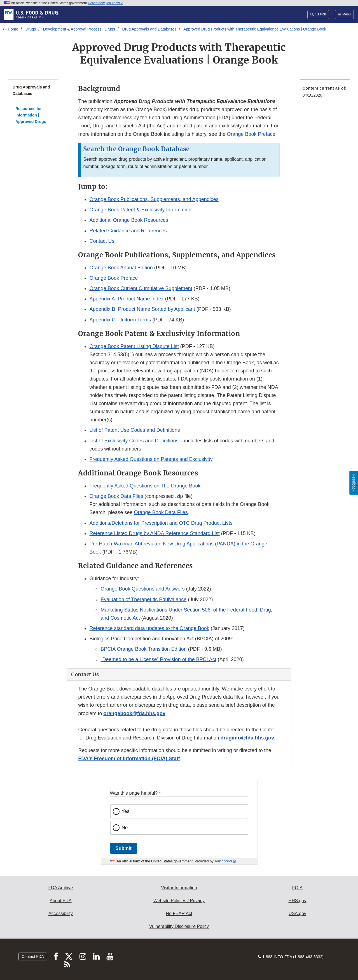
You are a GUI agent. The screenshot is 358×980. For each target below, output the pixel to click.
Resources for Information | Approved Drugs (31, 115)
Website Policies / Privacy (179, 901)
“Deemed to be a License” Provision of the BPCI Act (158, 659)
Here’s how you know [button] (105, 3)
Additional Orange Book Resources (129, 220)
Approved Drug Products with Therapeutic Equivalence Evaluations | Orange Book (255, 29)
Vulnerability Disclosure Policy (179, 926)
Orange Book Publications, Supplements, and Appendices (154, 199)
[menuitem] (325, 93)
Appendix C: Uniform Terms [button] (120, 320)
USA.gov (297, 914)
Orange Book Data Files (161, 512)
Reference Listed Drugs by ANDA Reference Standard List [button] (154, 533)
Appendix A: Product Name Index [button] (126, 299)
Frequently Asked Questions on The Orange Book (145, 486)
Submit (124, 848)
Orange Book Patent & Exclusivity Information (140, 210)
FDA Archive (60, 888)
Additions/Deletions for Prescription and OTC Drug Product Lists (161, 523)
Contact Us (102, 241)
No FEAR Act (179, 914)
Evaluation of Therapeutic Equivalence (143, 599)
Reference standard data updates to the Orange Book (149, 628)
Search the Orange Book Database (136, 149)
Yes (126, 811)
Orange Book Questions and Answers (142, 589)
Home (13, 29)
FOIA (297, 888)
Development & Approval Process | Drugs (79, 29)
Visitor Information (179, 888)
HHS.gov (297, 901)
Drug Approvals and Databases (149, 29)
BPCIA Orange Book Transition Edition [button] (143, 649)
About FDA (60, 901)
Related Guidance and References (128, 231)
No (125, 828)
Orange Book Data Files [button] (116, 496)
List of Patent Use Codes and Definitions (134, 430)
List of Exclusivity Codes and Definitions (134, 441)
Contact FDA (33, 956)
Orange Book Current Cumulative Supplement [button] (141, 288)
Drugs (31, 29)
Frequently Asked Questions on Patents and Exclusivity (151, 459)
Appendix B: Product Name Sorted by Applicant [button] (142, 309)
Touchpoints (223, 861)
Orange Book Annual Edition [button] (121, 268)
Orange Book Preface (251, 134)
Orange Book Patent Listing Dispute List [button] (134, 346)
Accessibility (61, 914)
